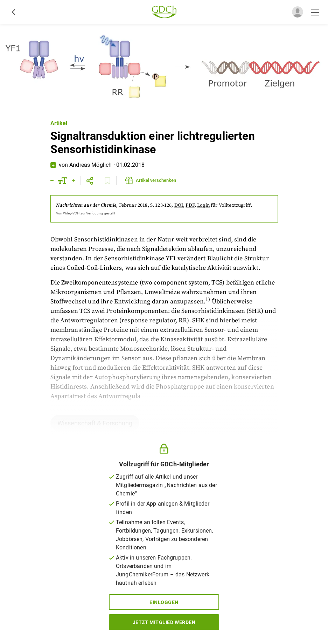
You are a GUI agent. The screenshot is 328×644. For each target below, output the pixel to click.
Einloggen (164, 602)
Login (203, 205)
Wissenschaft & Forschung (95, 423)
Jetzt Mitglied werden (164, 622)
